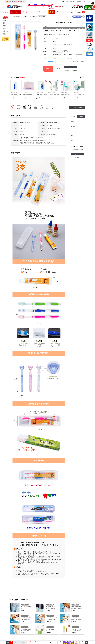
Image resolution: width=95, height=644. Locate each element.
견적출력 (67, 70)
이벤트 (58, 12)
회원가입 (66, 1)
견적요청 (71, 67)
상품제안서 (74, 70)
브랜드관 (45, 12)
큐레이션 (38, 12)
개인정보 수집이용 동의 (76, 149)
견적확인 (77, 157)
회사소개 (84, 1)
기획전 (31, 12)
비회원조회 (71, 1)
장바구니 (75, 1)
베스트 (25, 12)
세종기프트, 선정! (40, 4)
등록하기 (77, 154)
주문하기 (48, 69)
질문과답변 (79, 1)
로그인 (63, 1)
